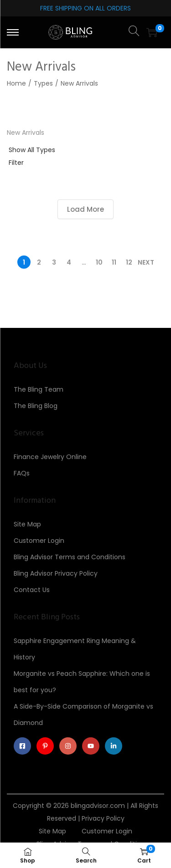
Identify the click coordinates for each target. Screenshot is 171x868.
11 (114, 262)
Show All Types (32, 150)
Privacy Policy (103, 818)
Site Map (27, 524)
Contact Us (32, 590)
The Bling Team (39, 389)
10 (99, 262)
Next (146, 262)
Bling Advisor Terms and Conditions (70, 557)
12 (129, 262)
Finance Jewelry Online (50, 457)
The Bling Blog (36, 406)
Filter (16, 163)
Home (16, 83)
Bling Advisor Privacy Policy (56, 573)
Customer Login (39, 541)
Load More (85, 209)
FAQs (22, 473)
